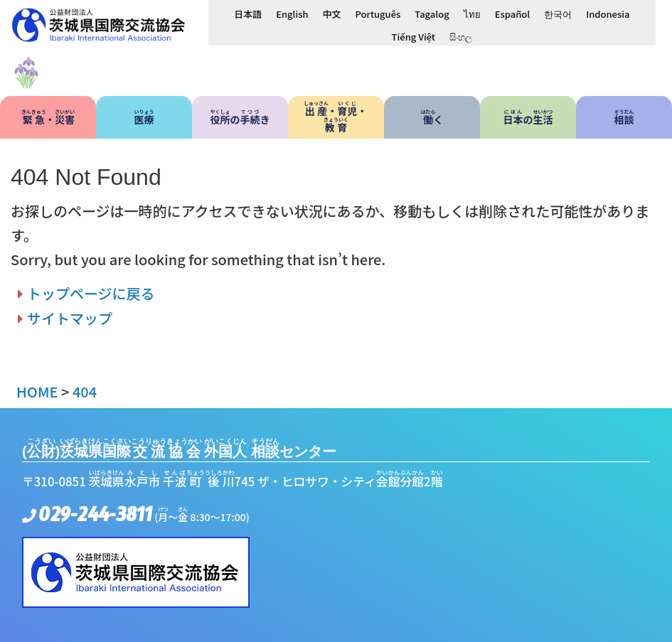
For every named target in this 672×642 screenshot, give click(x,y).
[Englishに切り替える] (292, 14)
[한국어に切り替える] (558, 14)
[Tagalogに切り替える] (432, 14)
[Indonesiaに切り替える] (608, 14)
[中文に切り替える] (332, 14)
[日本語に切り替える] (248, 14)
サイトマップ (70, 318)
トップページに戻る (91, 293)
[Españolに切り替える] (512, 14)
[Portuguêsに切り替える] (378, 14)
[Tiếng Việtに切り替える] (414, 36)
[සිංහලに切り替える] (461, 36)
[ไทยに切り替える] (472, 14)
